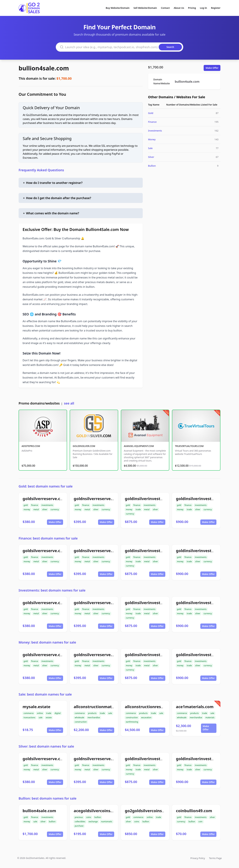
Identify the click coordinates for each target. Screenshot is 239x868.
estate (49, 718)
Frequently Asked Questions (41, 170)
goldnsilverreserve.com (97, 499)
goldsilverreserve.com (45, 499)
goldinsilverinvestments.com (154, 499)
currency (55, 509)
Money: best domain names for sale (47, 642)
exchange (93, 822)
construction (81, 722)
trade (138, 509)
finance (35, 505)
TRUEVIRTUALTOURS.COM (189, 446)
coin (200, 822)
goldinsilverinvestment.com (204, 499)
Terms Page (215, 858)
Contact (165, 8)
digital (58, 713)
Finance (152, 122)
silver (45, 509)
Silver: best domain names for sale (46, 746)
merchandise (94, 718)
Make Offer (212, 68)
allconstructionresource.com (153, 707)
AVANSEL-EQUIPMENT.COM (139, 446)
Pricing (192, 8)
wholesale (80, 718)
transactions (29, 718)
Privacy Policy (198, 858)
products (92, 713)
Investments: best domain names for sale (52, 590)
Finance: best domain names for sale (48, 538)
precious (79, 817)
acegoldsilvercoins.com (97, 811)
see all (69, 403)
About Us (179, 8)
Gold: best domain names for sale (46, 486)
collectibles (80, 822)
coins (89, 817)
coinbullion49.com (194, 811)
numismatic (107, 822)
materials (210, 718)
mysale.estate (37, 707)
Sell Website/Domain (145, 8)
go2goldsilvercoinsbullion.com (155, 811)
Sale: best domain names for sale (45, 694)
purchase (79, 826)
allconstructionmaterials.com (103, 707)
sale (41, 718)
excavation (146, 718)
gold (26, 505)
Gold (151, 113)
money (27, 509)
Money (152, 139)
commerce (29, 713)
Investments (155, 131)
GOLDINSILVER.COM (84, 446)
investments (47, 505)
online (40, 713)
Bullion (152, 166)
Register (216, 8)
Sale (150, 148)
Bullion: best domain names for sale (48, 798)
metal (36, 509)
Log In (203, 8)
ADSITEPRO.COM (31, 446)
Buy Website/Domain (118, 8)
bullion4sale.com (44, 68)
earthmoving (132, 722)
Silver (151, 157)
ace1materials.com (195, 707)
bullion (52, 822)
